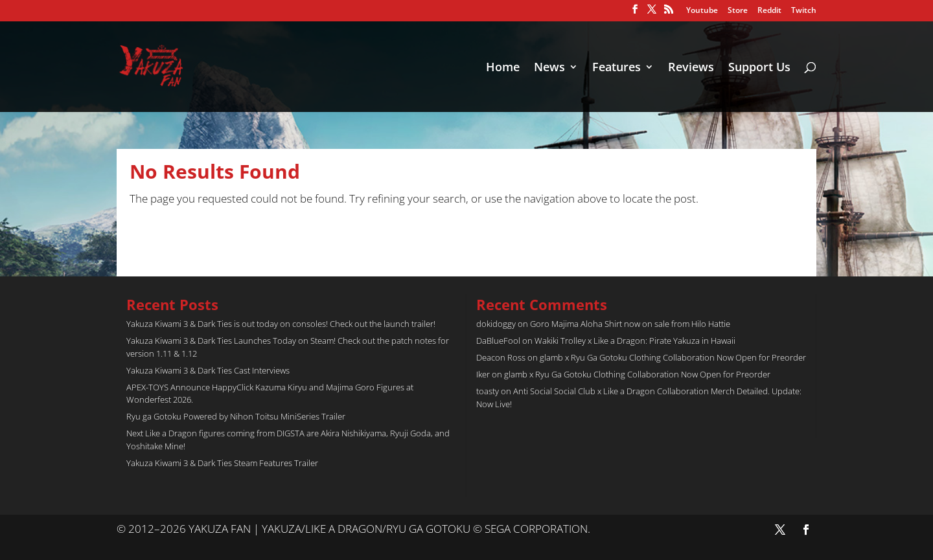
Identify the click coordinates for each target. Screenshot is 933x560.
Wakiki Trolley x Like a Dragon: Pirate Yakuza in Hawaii (635, 341)
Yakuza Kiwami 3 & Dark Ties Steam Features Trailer (222, 463)
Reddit (769, 11)
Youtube (702, 11)
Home (503, 68)
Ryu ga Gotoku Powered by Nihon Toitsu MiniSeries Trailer (236, 416)
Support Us (759, 68)
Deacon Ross (501, 357)
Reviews (691, 68)
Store (738, 11)
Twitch (804, 11)
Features (616, 68)
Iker (483, 374)
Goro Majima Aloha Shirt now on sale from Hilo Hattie (630, 324)
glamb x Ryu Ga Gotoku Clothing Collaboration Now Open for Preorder (673, 357)
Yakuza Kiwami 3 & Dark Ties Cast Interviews (208, 370)
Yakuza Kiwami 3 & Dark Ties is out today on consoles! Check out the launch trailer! (281, 324)
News (549, 68)
